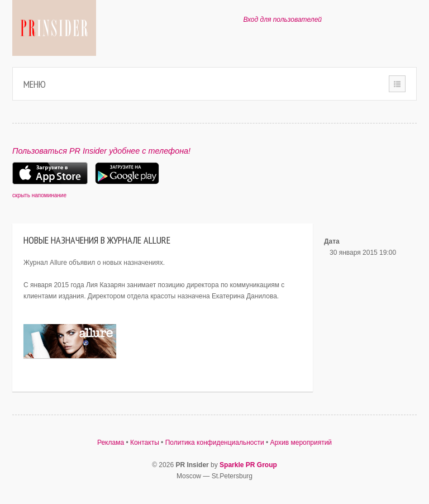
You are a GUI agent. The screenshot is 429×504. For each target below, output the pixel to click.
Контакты (145, 443)
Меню (35, 84)
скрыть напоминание (39, 195)
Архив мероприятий (301, 443)
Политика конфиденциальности (215, 443)
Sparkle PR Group (248, 465)
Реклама (111, 443)
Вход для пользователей (282, 20)
